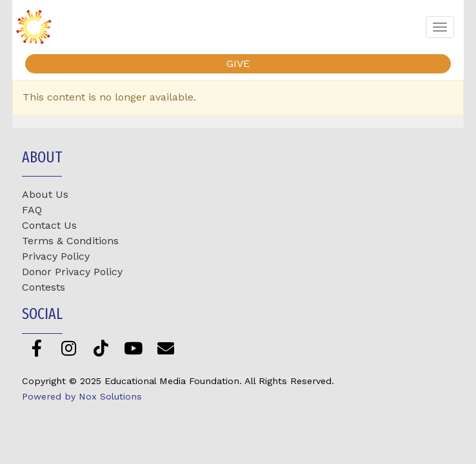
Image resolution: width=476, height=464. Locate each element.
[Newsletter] (165, 348)
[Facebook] (36, 348)
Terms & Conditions (70, 241)
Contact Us (49, 225)
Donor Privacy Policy (72, 272)
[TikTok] (101, 348)
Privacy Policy (56, 256)
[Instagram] (69, 348)
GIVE (238, 63)
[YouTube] (133, 348)
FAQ (32, 210)
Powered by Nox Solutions (82, 396)
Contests (44, 287)
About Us (45, 194)
